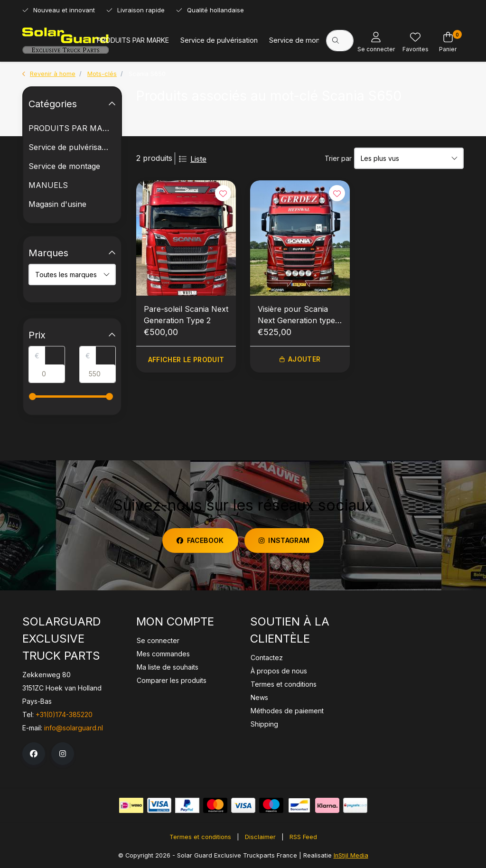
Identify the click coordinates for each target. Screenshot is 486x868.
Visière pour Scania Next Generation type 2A (296, 315)
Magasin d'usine (57, 204)
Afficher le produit (186, 359)
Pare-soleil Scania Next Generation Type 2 (186, 315)
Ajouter (300, 359)
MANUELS (48, 185)
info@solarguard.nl (74, 728)
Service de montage (302, 40)
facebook (200, 540)
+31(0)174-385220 (64, 714)
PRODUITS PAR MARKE (133, 40)
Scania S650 (147, 74)
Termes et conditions (200, 837)
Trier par (338, 158)
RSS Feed (303, 837)
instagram (284, 540)
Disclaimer (260, 837)
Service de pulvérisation (219, 40)
